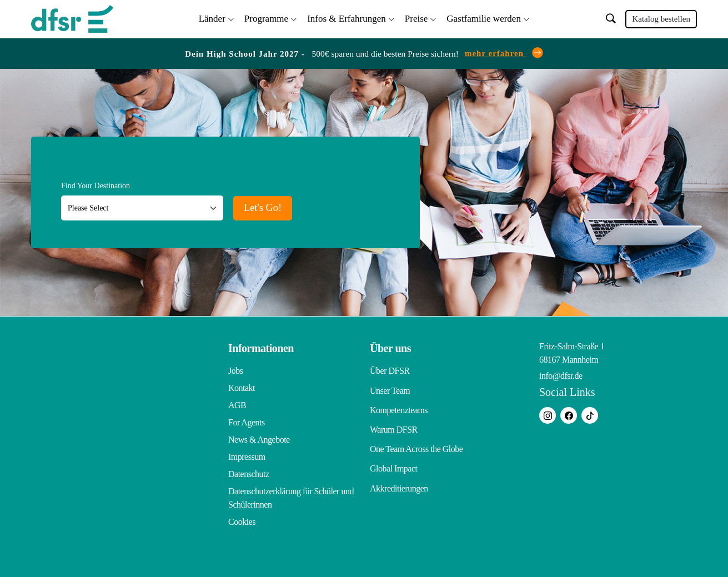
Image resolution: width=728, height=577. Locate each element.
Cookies (242, 520)
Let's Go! (272, 204)
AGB (237, 403)
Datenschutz (249, 472)
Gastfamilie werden (484, 17)
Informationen (261, 346)
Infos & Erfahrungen (347, 17)
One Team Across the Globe (416, 437)
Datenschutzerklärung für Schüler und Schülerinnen (291, 496)
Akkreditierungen (399, 472)
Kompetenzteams (399, 403)
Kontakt (242, 386)
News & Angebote (259, 437)
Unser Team (390, 386)
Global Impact (393, 455)
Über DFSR (390, 368)
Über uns (390, 346)
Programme (266, 17)
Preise (416, 17)
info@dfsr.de (561, 373)
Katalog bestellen (661, 18)
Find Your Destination (96, 184)
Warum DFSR (394, 420)
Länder (212, 17)
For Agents (247, 420)
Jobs (235, 368)
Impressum (247, 455)
